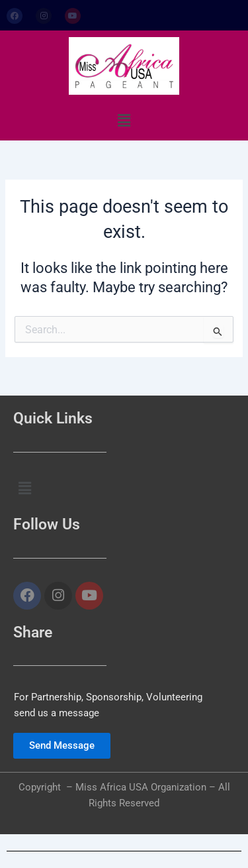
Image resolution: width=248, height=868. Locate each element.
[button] (124, 121)
